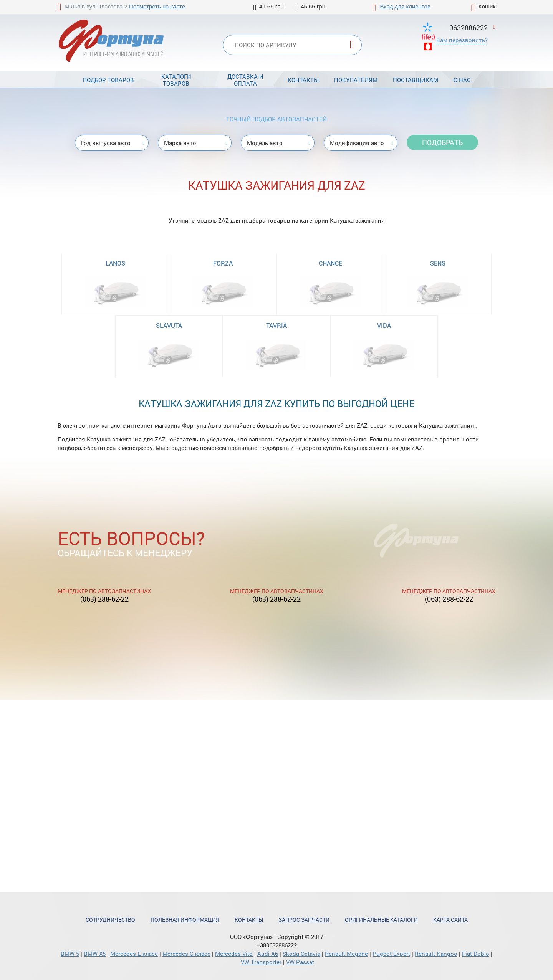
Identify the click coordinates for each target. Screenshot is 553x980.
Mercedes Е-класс (134, 954)
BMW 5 (70, 954)
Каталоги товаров (176, 80)
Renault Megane (346, 954)
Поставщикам (416, 80)
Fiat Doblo (476, 954)
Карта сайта (450, 920)
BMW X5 (95, 954)
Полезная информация (185, 920)
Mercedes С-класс (186, 954)
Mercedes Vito (234, 954)
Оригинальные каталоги (381, 920)
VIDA (384, 325)
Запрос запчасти (304, 920)
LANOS (115, 263)
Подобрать (442, 142)
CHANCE (330, 263)
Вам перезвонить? (462, 40)
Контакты (303, 80)
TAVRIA (276, 325)
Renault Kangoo (436, 954)
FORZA (223, 263)
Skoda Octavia (301, 954)
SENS (438, 263)
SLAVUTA (169, 325)
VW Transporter (261, 962)
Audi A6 (268, 954)
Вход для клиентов (405, 6)
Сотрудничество (110, 920)
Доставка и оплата (245, 80)
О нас (462, 80)
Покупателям (356, 80)
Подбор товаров (108, 80)
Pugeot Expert (391, 954)
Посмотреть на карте (157, 6)
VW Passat (300, 962)
